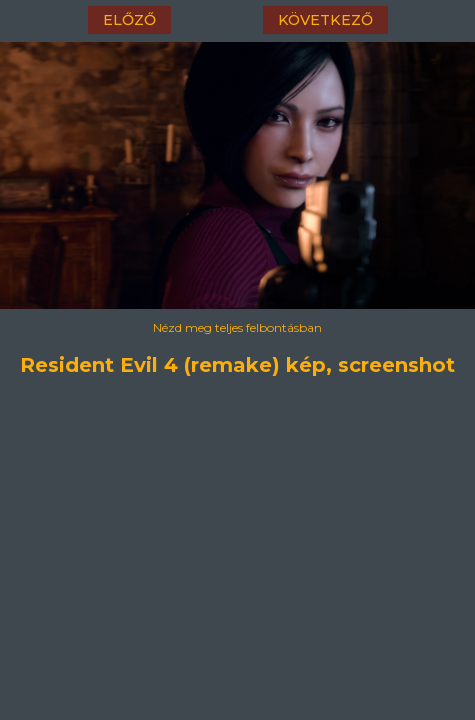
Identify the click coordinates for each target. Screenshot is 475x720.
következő (325, 20)
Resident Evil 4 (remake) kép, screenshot (238, 362)
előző (129, 20)
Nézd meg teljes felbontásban (237, 327)
